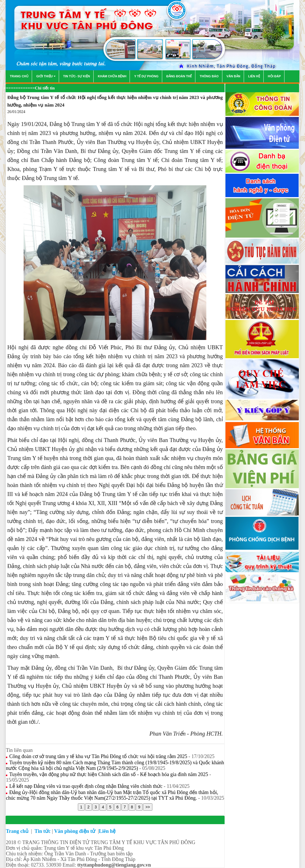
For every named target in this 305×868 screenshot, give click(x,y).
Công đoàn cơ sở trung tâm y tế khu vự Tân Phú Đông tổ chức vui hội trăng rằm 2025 (99, 756)
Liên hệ (107, 831)
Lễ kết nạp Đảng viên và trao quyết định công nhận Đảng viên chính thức (86, 786)
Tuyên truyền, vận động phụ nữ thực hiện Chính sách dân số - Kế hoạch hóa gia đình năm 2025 (109, 774)
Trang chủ (18, 831)
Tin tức (43, 831)
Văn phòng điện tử (75, 831)
